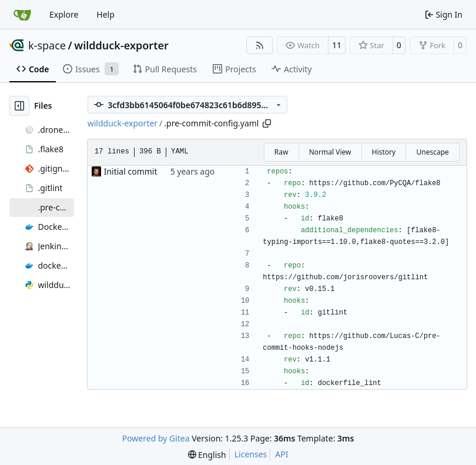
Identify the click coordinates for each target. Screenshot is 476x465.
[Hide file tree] (19, 106)
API (281, 454)
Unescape (432, 152)
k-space (47, 45)
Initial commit (131, 171)
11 (337, 45)
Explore (64, 14)
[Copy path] (267, 123)
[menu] (207, 455)
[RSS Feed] (260, 45)
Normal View (330, 152)
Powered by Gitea (156, 438)
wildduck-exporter (121, 45)
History (384, 152)
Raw (281, 152)
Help (105, 14)
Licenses (251, 454)
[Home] (22, 15)
